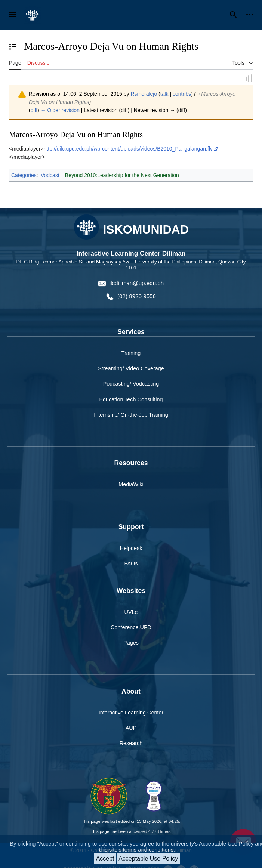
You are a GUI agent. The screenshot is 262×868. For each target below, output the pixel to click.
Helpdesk (131, 549)
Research (131, 744)
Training (131, 353)
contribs (182, 94)
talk (164, 94)
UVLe (131, 612)
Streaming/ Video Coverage (131, 369)
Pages (131, 643)
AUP (131, 728)
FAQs (131, 564)
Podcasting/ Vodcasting (131, 384)
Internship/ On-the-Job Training (131, 415)
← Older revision (60, 111)
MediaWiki (131, 485)
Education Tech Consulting (131, 399)
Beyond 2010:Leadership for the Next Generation (122, 175)
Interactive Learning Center (131, 713)
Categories (24, 175)
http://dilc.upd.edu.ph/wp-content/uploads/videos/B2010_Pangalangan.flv (128, 149)
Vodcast (50, 175)
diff (34, 111)
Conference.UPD (131, 628)
